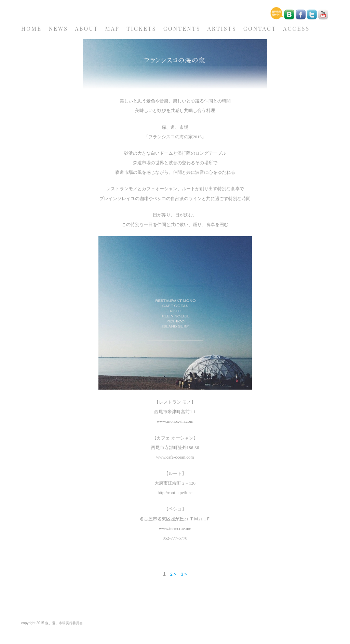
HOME (31, 29)
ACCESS (296, 29)
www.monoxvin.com (175, 421)
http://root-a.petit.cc (175, 493)
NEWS (58, 29)
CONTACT (260, 29)
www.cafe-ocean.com (175, 457)
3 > (184, 574)
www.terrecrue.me (175, 529)
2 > (173, 574)
